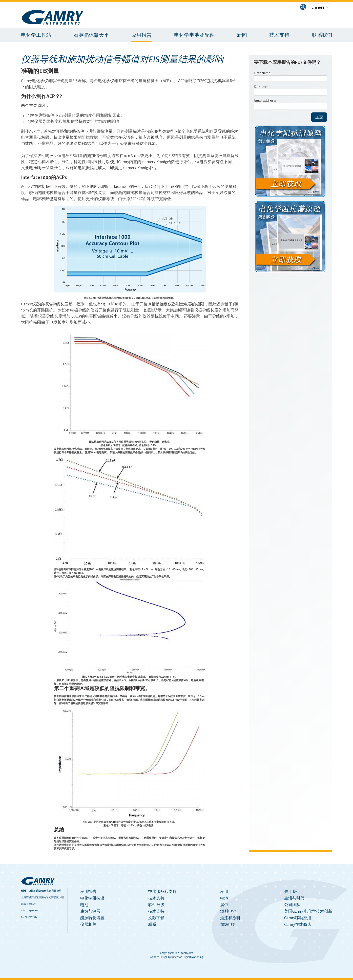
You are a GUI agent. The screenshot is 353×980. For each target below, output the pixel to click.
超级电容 (228, 925)
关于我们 (292, 892)
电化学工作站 (36, 35)
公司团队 (292, 905)
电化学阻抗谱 (92, 898)
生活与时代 (294, 898)
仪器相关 (88, 925)
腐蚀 (224, 905)
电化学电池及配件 (194, 35)
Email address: (265, 100)
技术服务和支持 (162, 892)
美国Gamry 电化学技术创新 (308, 911)
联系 (152, 925)
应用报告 (141, 35)
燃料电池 (228, 911)
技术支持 (279, 35)
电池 (84, 905)
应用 (224, 892)
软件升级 (156, 905)
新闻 (242, 35)
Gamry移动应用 (298, 918)
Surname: (261, 87)
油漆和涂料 (230, 918)
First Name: (263, 73)
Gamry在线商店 (298, 925)
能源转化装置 (92, 918)
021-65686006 (31, 911)
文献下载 (156, 918)
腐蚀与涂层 (90, 911)
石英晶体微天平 (91, 35)
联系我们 (322, 35)
